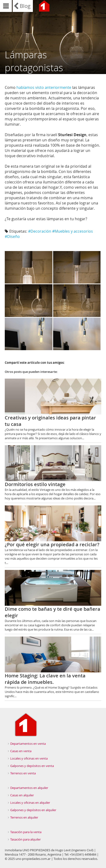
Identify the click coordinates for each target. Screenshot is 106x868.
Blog (25, 6)
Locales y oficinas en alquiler (30, 803)
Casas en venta (21, 751)
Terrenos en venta (23, 773)
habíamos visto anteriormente (44, 87)
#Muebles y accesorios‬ (73, 231)
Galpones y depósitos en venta (32, 766)
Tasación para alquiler (25, 839)
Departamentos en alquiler (29, 788)
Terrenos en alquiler (24, 817)
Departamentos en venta (28, 744)
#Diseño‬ (12, 236)
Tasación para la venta (26, 832)
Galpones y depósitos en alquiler (33, 810)
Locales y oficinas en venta (29, 758)
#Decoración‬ (40, 231)
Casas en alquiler (22, 795)
